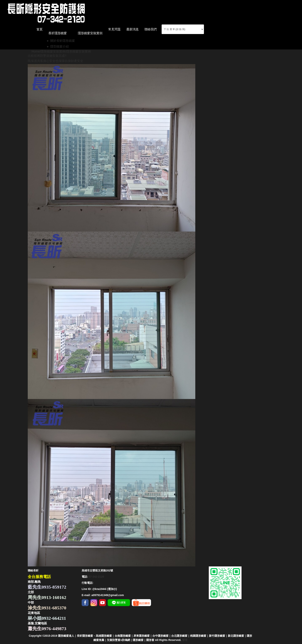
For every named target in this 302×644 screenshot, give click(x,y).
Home (36, 51)
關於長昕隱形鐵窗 (63, 41)
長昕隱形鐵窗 (58, 33)
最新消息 (133, 29)
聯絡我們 (151, 29)
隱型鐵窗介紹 (60, 46)
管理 (185, 640)
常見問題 (114, 29)
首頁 (39, 29)
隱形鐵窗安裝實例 (90, 33)
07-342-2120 (96, 577)
